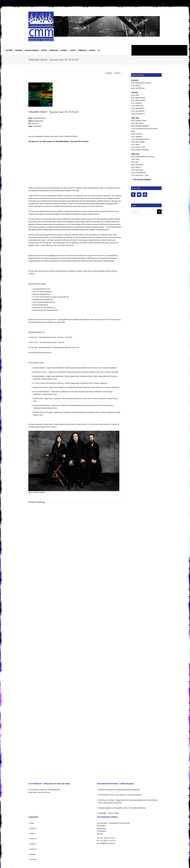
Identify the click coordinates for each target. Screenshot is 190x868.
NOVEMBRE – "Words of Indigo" (109, 813)
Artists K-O (33, 839)
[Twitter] (139, 195)
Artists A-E (33, 828)
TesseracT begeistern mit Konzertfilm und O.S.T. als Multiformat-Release (122, 808)
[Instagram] (145, 195)
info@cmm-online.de (108, 843)
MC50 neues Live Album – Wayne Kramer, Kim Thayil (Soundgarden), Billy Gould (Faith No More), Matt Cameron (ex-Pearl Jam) (128, 801)
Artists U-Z (33, 849)
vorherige (109, 73)
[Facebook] (133, 195)
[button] (99, 50)
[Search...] (144, 212)
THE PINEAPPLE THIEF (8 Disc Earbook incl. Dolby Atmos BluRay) (120, 795)
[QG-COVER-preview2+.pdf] (40, 95)
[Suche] (159, 212)
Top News (33, 859)
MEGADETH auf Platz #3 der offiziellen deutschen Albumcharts (119, 790)
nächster (117, 73)
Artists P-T (33, 844)
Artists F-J (33, 833)
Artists (32, 823)
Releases (33, 854)
